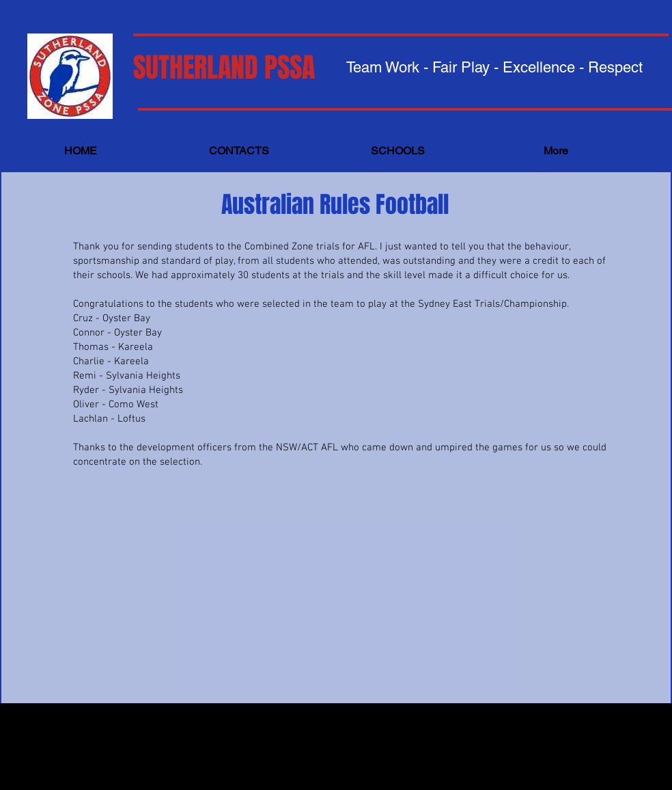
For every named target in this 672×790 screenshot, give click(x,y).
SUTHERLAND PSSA (224, 67)
